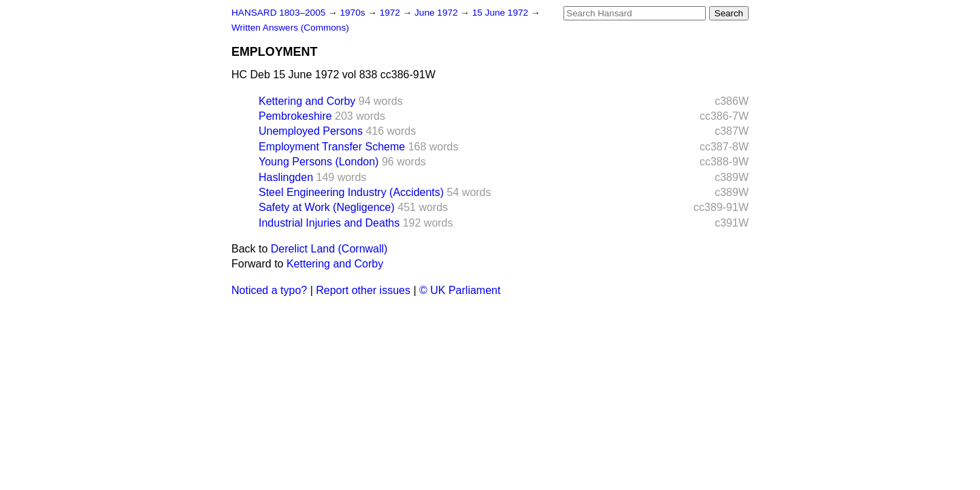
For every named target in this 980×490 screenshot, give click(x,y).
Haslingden (286, 177)
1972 (391, 13)
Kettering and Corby (307, 101)
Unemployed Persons (311, 131)
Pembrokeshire (295, 116)
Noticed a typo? (269, 290)
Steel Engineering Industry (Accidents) (351, 192)
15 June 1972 (502, 13)
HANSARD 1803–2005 (278, 13)
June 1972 (437, 13)
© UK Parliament (460, 290)
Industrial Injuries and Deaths (329, 223)
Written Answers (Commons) (290, 28)
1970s (354, 13)
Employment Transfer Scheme (332, 147)
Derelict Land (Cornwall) (329, 249)
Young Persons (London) (318, 162)
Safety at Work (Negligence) (327, 207)
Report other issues (363, 290)
